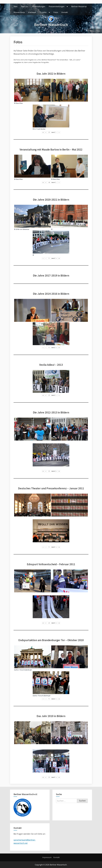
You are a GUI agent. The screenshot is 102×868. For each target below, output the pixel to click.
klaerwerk (32, 12)
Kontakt (65, 12)
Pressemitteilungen (57, 6)
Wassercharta (19, 12)
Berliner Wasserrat (79, 6)
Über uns (25, 6)
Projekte (43, 12)
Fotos (56, 12)
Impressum (47, 857)
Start (15, 6)
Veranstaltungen (39, 6)
